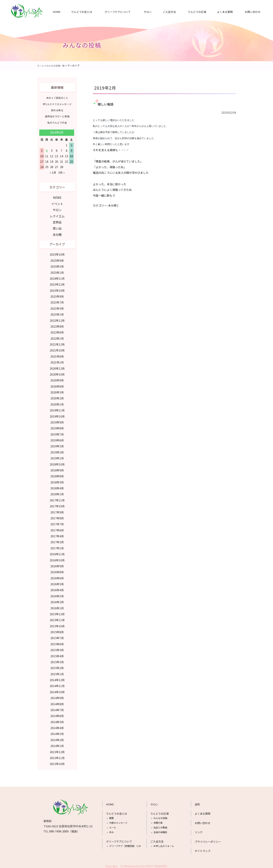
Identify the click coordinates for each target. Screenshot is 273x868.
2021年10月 (57, 349)
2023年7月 (57, 301)
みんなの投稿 (160, 817)
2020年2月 (57, 397)
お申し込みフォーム (164, 845)
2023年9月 (57, 295)
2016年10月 (57, 559)
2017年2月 (57, 541)
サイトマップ (203, 849)
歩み (111, 831)
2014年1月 (57, 744)
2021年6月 (57, 355)
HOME (57, 12)
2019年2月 (57, 451)
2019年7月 (57, 433)
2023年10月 (57, 289)
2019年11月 (57, 409)
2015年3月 (57, 661)
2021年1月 (57, 361)
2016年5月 (57, 583)
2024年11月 (57, 277)
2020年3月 (57, 391)
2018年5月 (57, 481)
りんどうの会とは (82, 12)
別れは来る (57, 110)
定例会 (57, 221)
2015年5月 (57, 649)
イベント (57, 203)
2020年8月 (57, 385)
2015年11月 (57, 619)
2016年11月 (57, 553)
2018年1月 (57, 493)
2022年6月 (57, 331)
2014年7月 (57, 708)
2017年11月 (57, 499)
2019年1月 (57, 457)
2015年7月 (57, 636)
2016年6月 (57, 577)
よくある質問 (225, 12)
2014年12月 (57, 679)
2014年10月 (57, 691)
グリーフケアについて (118, 12)
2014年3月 (57, 732)
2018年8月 (57, 475)
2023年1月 (57, 313)
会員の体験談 (160, 831)
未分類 (112, 205)
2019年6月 (57, 439)
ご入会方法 (169, 12)
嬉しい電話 (106, 104)
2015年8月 (57, 631)
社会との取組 (160, 826)
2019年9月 (57, 421)
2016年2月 (57, 601)
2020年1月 (57, 403)
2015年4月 (57, 655)
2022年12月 (57, 319)
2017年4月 (57, 535)
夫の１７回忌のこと (57, 98)
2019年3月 (57, 445)
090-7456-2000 (59, 830)
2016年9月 (57, 565)
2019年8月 (57, 427)
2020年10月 (57, 373)
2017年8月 (57, 517)
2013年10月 (57, 762)
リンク (199, 831)
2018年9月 (57, 469)
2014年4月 (57, 726)
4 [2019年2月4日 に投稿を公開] (47, 150)
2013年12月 (57, 751)
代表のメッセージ (118, 821)
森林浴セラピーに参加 (57, 116)
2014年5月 (57, 721)
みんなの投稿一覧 (57, 65)
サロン (148, 12)
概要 (111, 817)
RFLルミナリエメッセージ (57, 104)
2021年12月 (57, 343)
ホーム (41, 65)
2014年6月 (57, 714)
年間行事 (158, 821)
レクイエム (57, 215)
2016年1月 (57, 607)
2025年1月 (57, 271)
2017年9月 (57, 511)
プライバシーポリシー (208, 840)
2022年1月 (57, 337)
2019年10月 (57, 415)
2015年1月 (57, 673)
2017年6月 (57, 529)
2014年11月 (57, 684)
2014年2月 (57, 738)
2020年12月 (57, 367)
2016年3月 (57, 595)
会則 (197, 803)
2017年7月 (57, 523)
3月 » (61, 172)
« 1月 (53, 172)
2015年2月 (57, 666)
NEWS (57, 197)
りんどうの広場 (197, 12)
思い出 (57, 227)
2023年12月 (57, 283)
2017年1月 (57, 547)
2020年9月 (57, 379)
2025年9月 (57, 259)
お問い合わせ (253, 12)
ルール (113, 826)
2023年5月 (57, 307)
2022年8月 (57, 325)
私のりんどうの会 (57, 122)
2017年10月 (57, 505)
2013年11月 (57, 756)
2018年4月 (57, 487)
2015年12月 (57, 613)
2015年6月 (57, 643)
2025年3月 (57, 265)
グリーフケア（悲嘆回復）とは (125, 845)
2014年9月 (57, 696)
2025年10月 (57, 253)
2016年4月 (57, 589)
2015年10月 (57, 625)
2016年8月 (57, 571)
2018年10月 (57, 463)
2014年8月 (57, 703)
